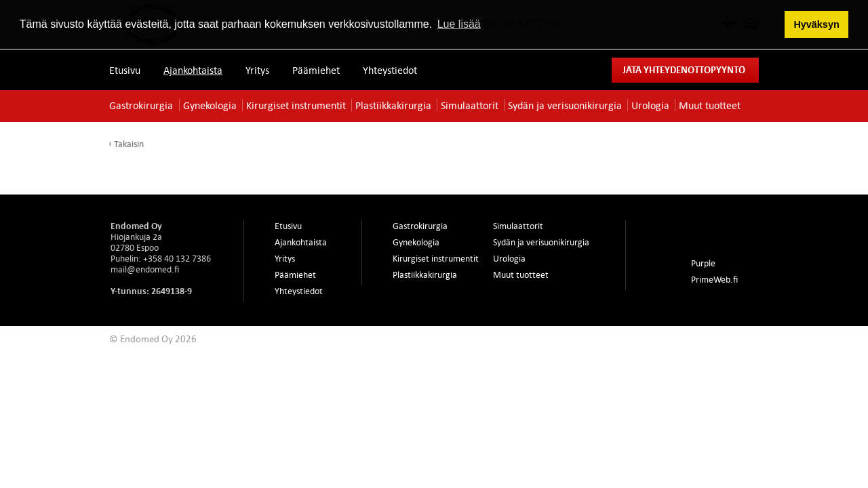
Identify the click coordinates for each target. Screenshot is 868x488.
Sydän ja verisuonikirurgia (565, 105)
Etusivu (125, 70)
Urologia (650, 105)
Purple (703, 263)
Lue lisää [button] (459, 24)
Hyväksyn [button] (816, 24)
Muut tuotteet (710, 105)
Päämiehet (316, 70)
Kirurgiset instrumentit (296, 105)
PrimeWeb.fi (714, 279)
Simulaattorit (470, 105)
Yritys (257, 70)
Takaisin (129, 144)
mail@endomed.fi (145, 269)
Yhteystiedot (390, 70)
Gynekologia (210, 105)
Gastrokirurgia (141, 105)
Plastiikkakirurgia (393, 105)
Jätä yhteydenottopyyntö (684, 69)
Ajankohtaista (193, 70)
